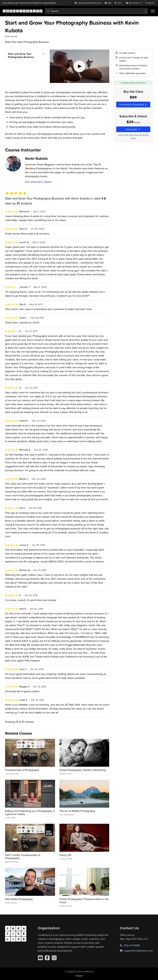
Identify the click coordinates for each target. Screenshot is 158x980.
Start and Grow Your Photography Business (21, 55)
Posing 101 (65, 855)
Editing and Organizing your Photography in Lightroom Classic (30, 813)
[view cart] (119, 3)
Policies (79, 976)
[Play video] (80, 66)
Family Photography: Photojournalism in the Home (84, 901)
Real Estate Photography (19, 899)
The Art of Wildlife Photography (77, 811)
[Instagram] (54, 958)
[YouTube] (40, 958)
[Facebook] (47, 958)
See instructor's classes (38, 182)
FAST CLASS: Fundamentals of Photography (23, 857)
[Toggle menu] (153, 11)
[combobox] (96, 11)
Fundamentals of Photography (22, 770)
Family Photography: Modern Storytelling (83, 770)
